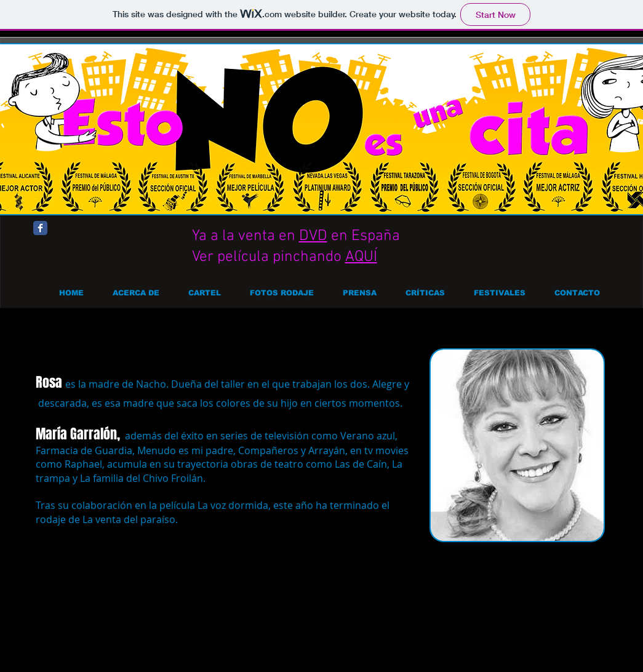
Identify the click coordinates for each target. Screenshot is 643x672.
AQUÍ (361, 257)
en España (364, 236)
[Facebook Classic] (40, 228)
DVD (313, 236)
